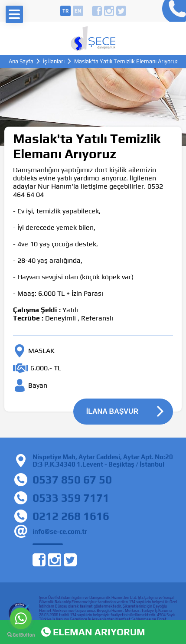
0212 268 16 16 (172, 11)
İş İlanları (54, 61)
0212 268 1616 (71, 516)
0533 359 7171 (71, 498)
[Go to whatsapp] (21, 618)
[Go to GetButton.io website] (21, 635)
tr (65, 11)
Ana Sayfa (21, 61)
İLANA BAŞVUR (112, 411)
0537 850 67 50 (72, 480)
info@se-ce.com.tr (60, 531)
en (78, 11)
